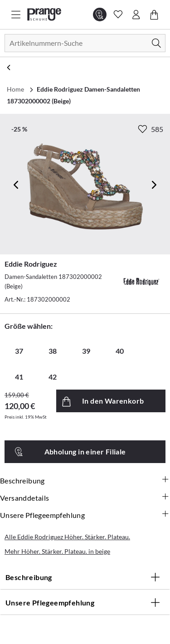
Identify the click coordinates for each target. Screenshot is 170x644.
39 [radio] (86, 351)
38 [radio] (53, 351)
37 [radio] (19, 351)
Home (15, 89)
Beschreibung (85, 481)
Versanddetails (85, 498)
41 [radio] (19, 377)
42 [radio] (53, 377)
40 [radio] (120, 351)
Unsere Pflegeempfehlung (85, 515)
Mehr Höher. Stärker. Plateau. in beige (57, 551)
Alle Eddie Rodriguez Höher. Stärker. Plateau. (67, 537)
